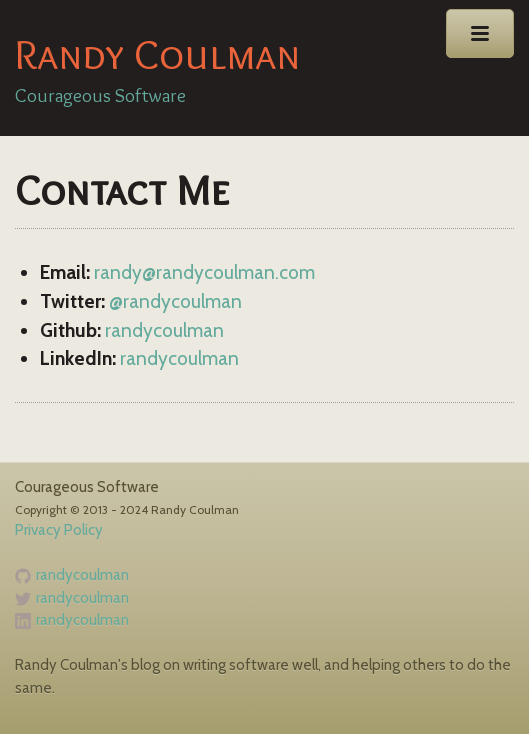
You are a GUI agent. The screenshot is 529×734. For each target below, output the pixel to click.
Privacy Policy (59, 530)
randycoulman (164, 330)
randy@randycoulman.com (204, 272)
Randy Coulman (158, 54)
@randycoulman (175, 301)
